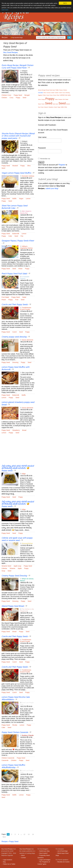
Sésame (12, 568)
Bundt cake (52, 90)
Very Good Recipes (10, 52)
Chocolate (41, 93)
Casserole (5, 760)
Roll (64, 99)
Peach (4, 300)
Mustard (15, 166)
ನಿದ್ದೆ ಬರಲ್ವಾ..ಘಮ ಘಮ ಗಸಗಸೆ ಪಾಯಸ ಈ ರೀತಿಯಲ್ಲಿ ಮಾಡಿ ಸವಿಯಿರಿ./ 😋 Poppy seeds (18, 468)
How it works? (44, 853)
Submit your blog (44, 851)
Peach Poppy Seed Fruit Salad (14, 274)
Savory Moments (27, 340)
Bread (24, 430)
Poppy (18, 98)
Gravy (51, 95)
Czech (14, 332)
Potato (56, 99)
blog (4, 862)
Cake (10, 236)
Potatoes (60, 99)
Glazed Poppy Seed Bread (13, 606)
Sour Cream (41, 107)
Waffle (62, 107)
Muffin (14, 199)
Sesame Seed (6, 566)
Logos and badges (45, 860)
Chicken (4, 98)
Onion (40, 99)
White (66, 107)
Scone (43, 104)
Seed (24, 98)
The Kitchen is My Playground (27, 610)
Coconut (49, 93)
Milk (66, 95)
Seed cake (55, 104)
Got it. (65, 3)
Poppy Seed (18, 95)
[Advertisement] (18, 117)
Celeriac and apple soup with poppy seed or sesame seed (17, 539)
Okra (29, 166)
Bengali (27, 95)
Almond (40, 90)
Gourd (48, 95)
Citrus (45, 93)
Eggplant (40, 95)
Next (4, 837)
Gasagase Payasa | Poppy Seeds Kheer (18, 241)
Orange (43, 99)
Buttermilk (16, 234)
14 (33, 834)
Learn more (5, 10)
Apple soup (17, 566)
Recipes (5, 38)
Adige (24, 474)
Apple (20, 568)
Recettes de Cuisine (63, 862)
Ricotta (15, 725)
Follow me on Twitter (9, 864)
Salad (24, 297)
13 (29, 834)
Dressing (15, 362)
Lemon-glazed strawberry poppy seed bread (18, 404)
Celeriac (4, 568)
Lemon (28, 199)
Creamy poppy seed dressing (14, 337)
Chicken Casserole (8, 758)
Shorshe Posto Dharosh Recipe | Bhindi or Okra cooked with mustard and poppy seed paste (18, 136)
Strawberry (16, 430)
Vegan (21, 199)
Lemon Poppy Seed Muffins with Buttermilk (15, 368)
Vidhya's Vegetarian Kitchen (26, 247)
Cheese (61, 90)
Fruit (17, 300)
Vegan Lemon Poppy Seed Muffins (16, 173)
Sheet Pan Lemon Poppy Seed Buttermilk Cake (14, 207)
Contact (23, 858)
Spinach (46, 107)
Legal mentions (8, 860)
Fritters (44, 95)
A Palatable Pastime (25, 278)
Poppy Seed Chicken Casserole (15, 732)
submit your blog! (52, 188)
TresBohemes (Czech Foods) (26, 308)
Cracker (57, 93)
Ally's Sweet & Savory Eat (26, 212)
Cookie (53, 93)
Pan (22, 236)
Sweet (56, 107)
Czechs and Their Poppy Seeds (15, 305)
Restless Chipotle (28, 735)
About (23, 855)
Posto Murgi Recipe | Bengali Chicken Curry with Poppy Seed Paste (17, 67)
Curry (11, 98)
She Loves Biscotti (28, 373)
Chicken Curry (6, 95)
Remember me (45, 159)
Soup (3, 571)
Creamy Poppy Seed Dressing (14, 576)
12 (24, 834)
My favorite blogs (17, 38)
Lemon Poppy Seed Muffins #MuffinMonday (13, 766)
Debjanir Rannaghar (24, 72)
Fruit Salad (5, 297)
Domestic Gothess (28, 176)
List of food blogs (63, 851)
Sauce (40, 104)
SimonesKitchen (27, 543)
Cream (60, 93)
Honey (55, 95)
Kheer (20, 269)
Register (62, 165)
